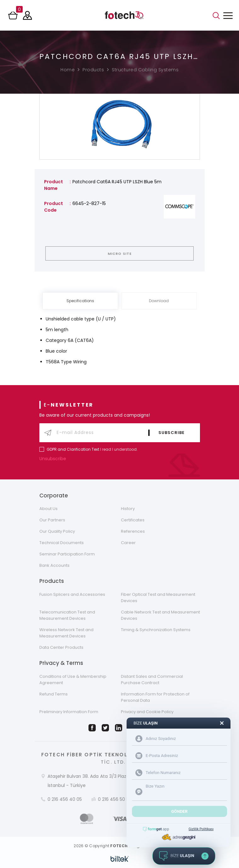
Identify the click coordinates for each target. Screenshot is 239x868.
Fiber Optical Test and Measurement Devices (158, 598)
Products (93, 70)
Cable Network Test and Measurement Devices (160, 615)
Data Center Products (61, 647)
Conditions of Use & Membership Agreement (73, 680)
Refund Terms (54, 694)
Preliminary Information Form (69, 712)
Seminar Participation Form (67, 554)
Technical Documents (62, 543)
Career (128, 543)
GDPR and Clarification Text (73, 449)
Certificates (133, 520)
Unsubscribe (54, 459)
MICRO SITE (120, 254)
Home (68, 70)
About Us (48, 509)
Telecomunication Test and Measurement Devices (67, 615)
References (133, 531)
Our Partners (52, 520)
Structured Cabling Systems (145, 70)
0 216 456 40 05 (65, 799)
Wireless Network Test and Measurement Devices (66, 633)
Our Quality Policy (57, 531)
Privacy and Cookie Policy (147, 712)
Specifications (80, 301)
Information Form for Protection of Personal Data (155, 697)
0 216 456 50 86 (115, 799)
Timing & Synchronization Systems (156, 630)
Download (159, 301)
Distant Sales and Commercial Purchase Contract (152, 680)
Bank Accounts (54, 565)
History (128, 509)
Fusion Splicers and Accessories (72, 594)
